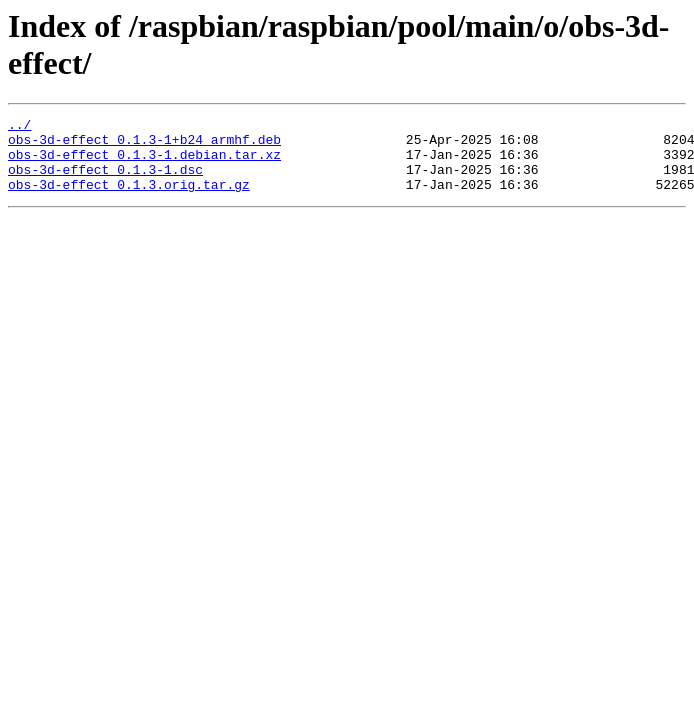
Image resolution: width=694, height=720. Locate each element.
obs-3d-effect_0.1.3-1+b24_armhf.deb (144, 145)
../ (19, 127)
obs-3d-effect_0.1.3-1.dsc (105, 181)
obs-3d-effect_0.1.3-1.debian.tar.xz (144, 163)
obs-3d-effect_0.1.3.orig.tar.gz (129, 199)
